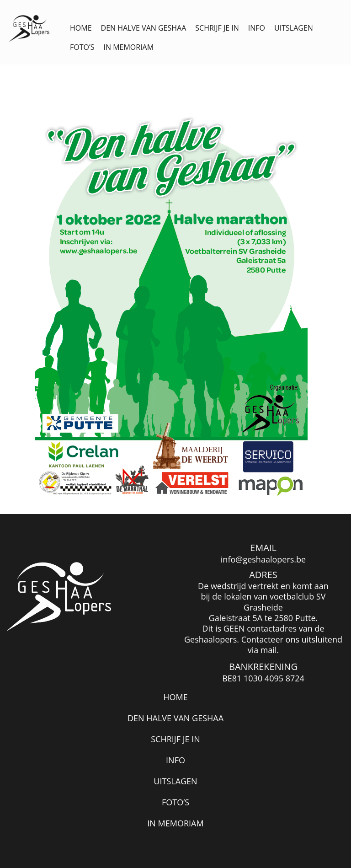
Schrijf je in (217, 28)
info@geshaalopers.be (263, 560)
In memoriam (128, 47)
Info (257, 28)
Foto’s (82, 47)
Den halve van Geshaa (144, 28)
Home (81, 28)
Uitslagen (294, 28)
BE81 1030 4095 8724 (263, 678)
